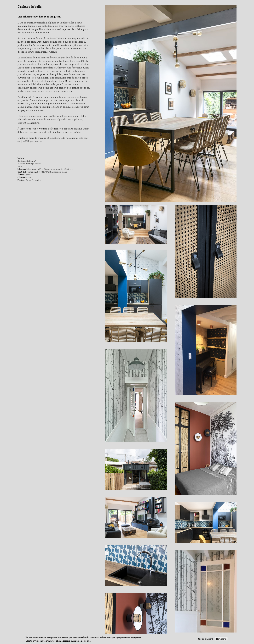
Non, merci (221, 639)
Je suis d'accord (205, 639)
